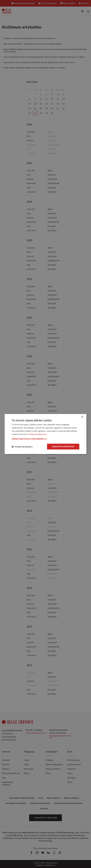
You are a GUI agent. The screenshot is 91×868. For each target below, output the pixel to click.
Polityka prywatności (37, 434)
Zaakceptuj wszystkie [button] (63, 446)
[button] (46, 439)
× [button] (82, 417)
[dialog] (46, 434)
